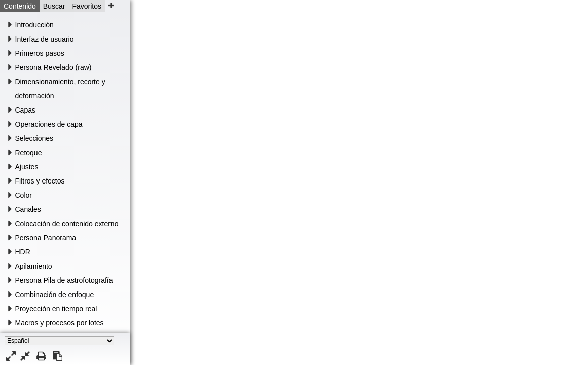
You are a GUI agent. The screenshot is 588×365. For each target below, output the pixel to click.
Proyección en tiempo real (56, 309)
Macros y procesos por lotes (60, 323)
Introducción (34, 25)
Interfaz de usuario (45, 39)
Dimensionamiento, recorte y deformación (60, 89)
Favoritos (87, 6)
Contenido (20, 6)
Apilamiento (34, 266)
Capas (25, 110)
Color (24, 195)
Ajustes (27, 167)
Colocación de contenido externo (67, 224)
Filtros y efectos (40, 181)
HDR (23, 252)
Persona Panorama (46, 238)
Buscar (54, 6)
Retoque (29, 153)
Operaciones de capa (49, 124)
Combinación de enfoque (55, 295)
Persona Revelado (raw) (53, 67)
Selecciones (34, 138)
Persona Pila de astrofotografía (64, 280)
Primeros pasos (40, 53)
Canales (28, 209)
